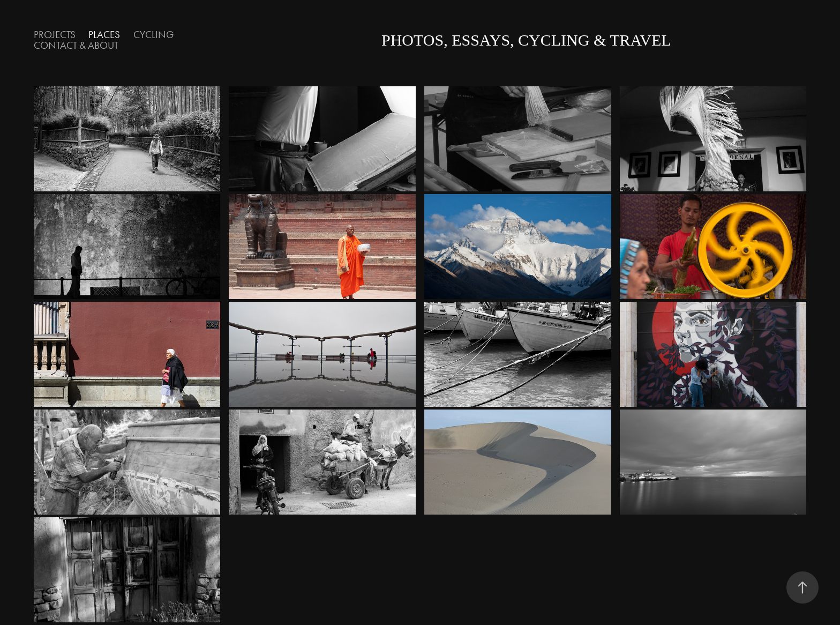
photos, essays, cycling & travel (526, 40)
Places (104, 35)
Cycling (153, 35)
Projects (55, 35)
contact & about (76, 45)
